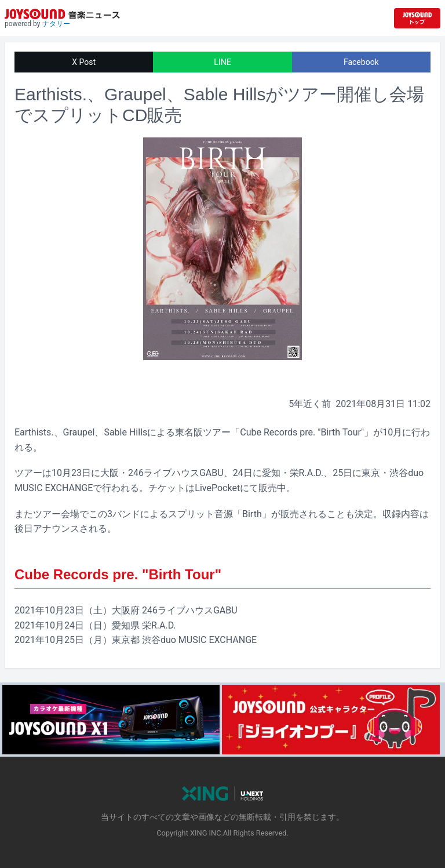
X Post (84, 62)
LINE (222, 62)
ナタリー (56, 24)
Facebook (361, 62)
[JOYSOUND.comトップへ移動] (417, 18)
